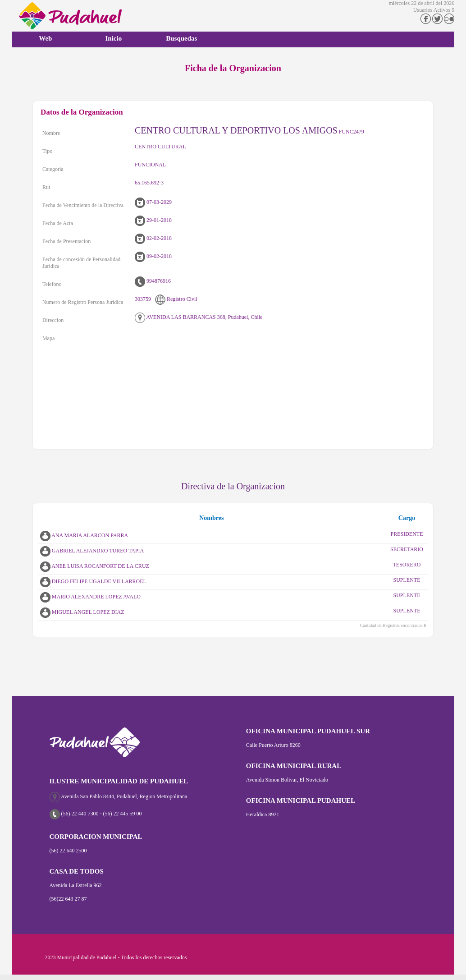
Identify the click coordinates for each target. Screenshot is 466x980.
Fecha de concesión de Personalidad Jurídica (81, 263)
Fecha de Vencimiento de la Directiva (83, 205)
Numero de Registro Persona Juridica (83, 302)
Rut (46, 187)
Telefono (52, 284)
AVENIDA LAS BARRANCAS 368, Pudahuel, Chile (199, 317)
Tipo (47, 151)
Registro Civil (176, 299)
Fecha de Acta (58, 223)
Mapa (48, 338)
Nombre (51, 133)
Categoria (53, 169)
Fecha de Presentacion (66, 241)
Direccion (53, 320)
